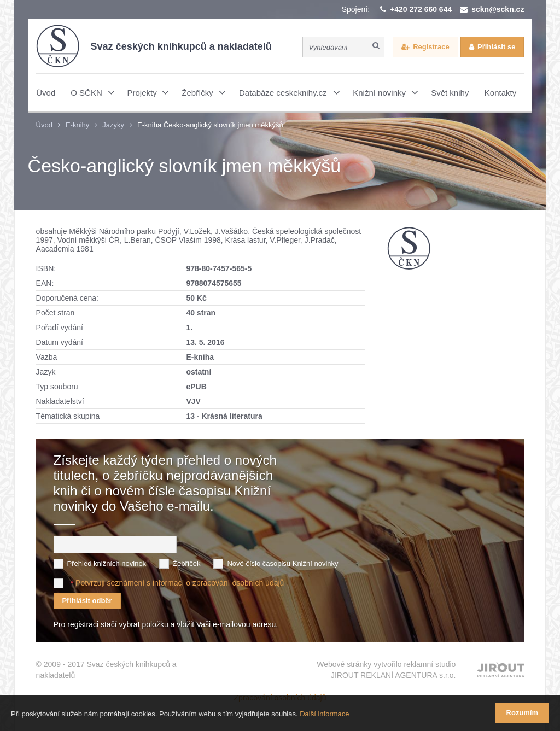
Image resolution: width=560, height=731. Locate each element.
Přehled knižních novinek (107, 563)
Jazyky (113, 125)
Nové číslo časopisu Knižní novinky (282, 563)
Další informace (324, 714)
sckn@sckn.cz (498, 9)
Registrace (431, 47)
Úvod (44, 125)
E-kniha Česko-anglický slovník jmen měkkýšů (210, 125)
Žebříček (187, 563)
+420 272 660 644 (421, 9)
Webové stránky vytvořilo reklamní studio (386, 670)
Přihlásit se (496, 47)
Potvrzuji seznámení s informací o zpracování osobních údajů (180, 583)
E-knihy (77, 125)
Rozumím (523, 713)
